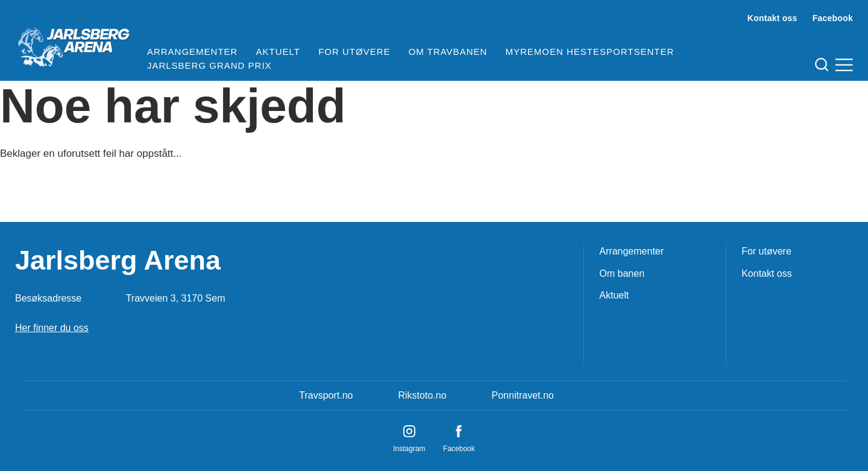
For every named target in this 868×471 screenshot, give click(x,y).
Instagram (409, 449)
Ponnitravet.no (523, 395)
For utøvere (354, 52)
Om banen (622, 273)
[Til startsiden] (74, 42)
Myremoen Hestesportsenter (590, 52)
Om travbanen (448, 52)
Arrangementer (193, 52)
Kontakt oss (772, 18)
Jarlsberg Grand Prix (209, 65)
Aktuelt (278, 52)
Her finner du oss (52, 328)
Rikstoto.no (422, 395)
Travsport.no (326, 395)
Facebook (833, 18)
